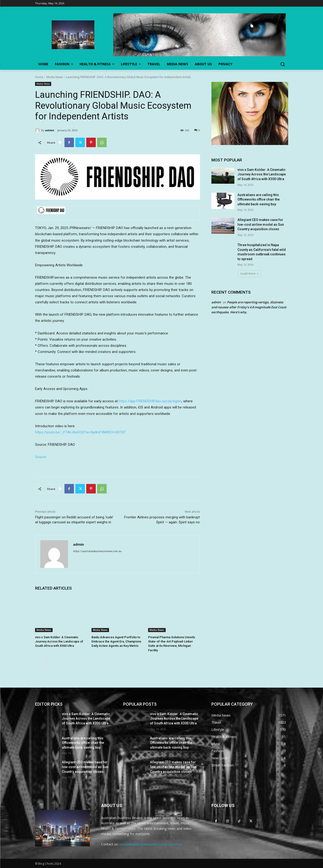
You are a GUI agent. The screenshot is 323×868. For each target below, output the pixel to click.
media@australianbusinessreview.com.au (151, 844)
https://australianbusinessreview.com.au (97, 551)
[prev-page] (38, 662)
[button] (282, 64)
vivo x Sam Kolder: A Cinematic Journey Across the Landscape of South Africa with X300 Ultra (59, 641)
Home (39, 77)
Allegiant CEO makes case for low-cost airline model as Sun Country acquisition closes (261, 224)
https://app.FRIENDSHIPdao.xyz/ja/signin (150, 401)
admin (50, 130)
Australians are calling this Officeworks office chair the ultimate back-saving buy (259, 199)
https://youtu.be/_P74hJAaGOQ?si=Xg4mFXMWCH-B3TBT (81, 432)
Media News (55, 77)
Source (41, 457)
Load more (250, 274)
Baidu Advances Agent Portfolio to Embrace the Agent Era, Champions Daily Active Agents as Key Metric (116, 641)
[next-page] (46, 662)
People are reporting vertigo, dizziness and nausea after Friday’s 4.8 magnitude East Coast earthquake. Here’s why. (249, 307)
